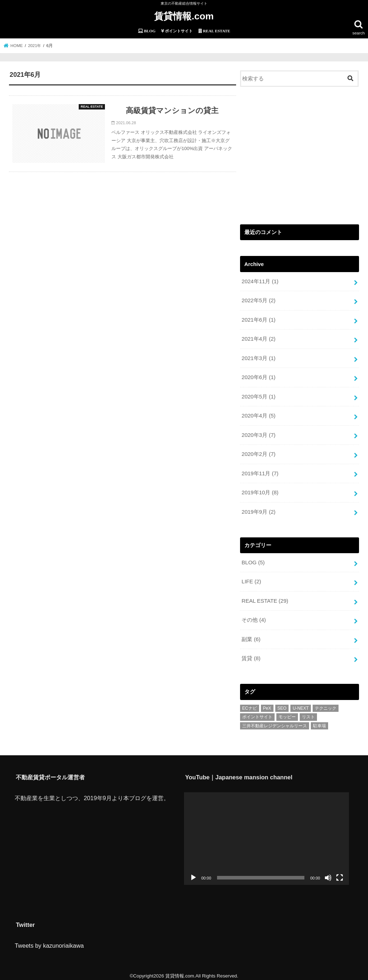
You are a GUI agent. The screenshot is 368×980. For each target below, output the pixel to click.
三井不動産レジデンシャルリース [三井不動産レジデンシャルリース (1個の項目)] (275, 722)
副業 (251, 635)
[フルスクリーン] (340, 873)
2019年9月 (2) (258, 509)
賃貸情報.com (184, 16)
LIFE (251, 579)
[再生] (193, 873)
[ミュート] (328, 873)
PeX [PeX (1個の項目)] (267, 704)
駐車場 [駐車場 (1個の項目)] (319, 722)
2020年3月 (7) (258, 433)
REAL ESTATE (264, 597)
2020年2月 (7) (258, 452)
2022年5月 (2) (258, 300)
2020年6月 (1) (258, 376)
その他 (254, 616)
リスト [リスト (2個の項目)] (308, 713)
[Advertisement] (300, 154)
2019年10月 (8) (260, 490)
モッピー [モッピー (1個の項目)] (287, 713)
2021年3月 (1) (258, 357)
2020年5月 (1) (258, 395)
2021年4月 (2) (258, 338)
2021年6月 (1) (258, 319)
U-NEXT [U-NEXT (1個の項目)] (301, 704)
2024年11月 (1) (260, 281)
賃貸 (251, 654)
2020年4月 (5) (258, 414)
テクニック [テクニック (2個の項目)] (326, 704)
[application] (266, 834)
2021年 (35, 45)
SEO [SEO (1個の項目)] (282, 704)
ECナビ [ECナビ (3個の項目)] (250, 704)
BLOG (253, 560)
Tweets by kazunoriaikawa (49, 941)
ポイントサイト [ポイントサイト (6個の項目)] (257, 713)
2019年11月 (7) (260, 471)
